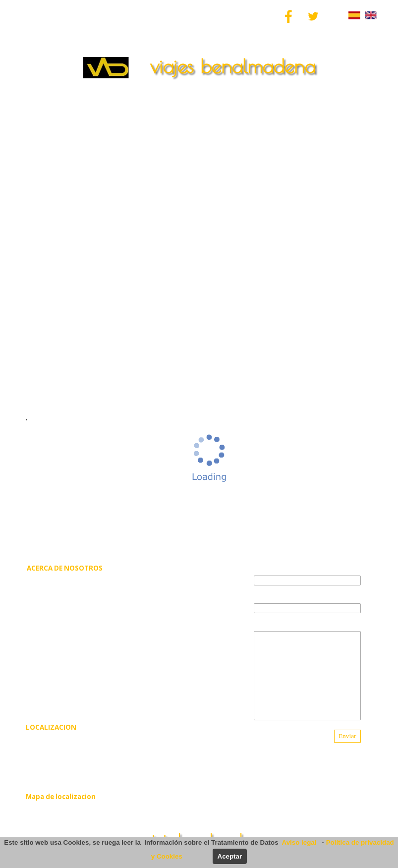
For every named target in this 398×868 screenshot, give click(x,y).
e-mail (263, 596)
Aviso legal (301, 842)
